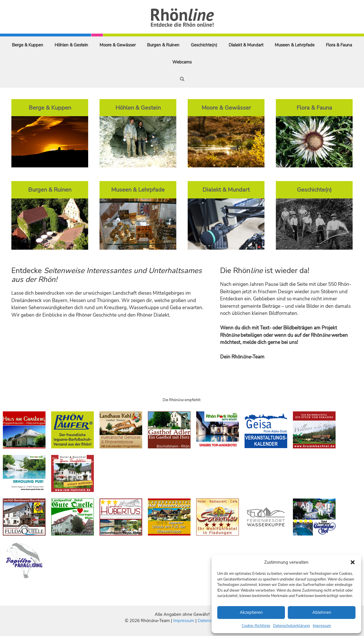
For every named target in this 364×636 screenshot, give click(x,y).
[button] (353, 562)
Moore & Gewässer (118, 45)
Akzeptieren (251, 612)
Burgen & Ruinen (163, 45)
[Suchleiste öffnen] (182, 79)
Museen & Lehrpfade (295, 45)
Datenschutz (210, 621)
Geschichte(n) (204, 45)
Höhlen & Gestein (71, 45)
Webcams (182, 62)
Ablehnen (322, 612)
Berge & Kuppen (28, 45)
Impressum (322, 626)
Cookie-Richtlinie (256, 626)
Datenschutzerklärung (291, 626)
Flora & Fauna (339, 45)
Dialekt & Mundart (246, 45)
